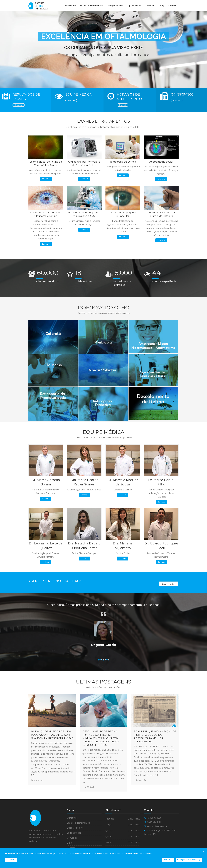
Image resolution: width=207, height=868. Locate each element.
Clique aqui (19, 107)
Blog (162, 6)
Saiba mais (71, 102)
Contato (172, 6)
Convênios (151, 6)
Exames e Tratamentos (91, 6)
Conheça (46, 500)
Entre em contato (169, 586)
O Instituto (71, 6)
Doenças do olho (115, 6)
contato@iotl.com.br (157, 828)
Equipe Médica (134, 6)
